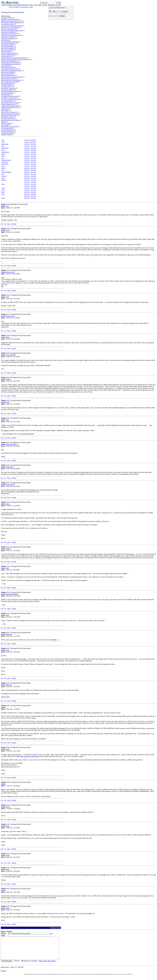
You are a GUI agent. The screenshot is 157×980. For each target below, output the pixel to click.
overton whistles (5, 66)
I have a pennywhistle (7, 74)
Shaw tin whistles (6, 51)
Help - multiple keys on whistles (10, 82)
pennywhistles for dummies (8, 38)
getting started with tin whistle (9, 34)
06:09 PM (33, 170)
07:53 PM (33, 190)
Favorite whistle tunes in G (8, 104)
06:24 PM (33, 162)
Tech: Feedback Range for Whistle (10, 64)
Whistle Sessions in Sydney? (9, 78)
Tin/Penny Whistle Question (8, 54)
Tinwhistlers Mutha (6, 134)
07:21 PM (33, 146)
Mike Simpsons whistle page (29, 756)
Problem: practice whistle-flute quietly (11, 21)
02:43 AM (33, 172)
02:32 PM (33, 152)
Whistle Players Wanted (7, 67)
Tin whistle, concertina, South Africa (11, 99)
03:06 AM (33, 186)
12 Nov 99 (27, 140)
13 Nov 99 (27, 152)
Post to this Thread (14, 7)
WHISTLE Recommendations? (9, 61)
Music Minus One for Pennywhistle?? (11, 80)
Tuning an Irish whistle (7, 46)
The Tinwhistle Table (7, 128)
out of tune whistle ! (6, 86)
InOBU (3, 154)
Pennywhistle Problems (7, 83)
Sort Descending (24, 7)
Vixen (3, 142)
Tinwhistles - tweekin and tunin (9, 19)
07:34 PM (33, 148)
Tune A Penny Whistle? (7, 90)
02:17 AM (33, 184)
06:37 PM (33, 144)
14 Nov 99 (27, 168)
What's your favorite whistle (8, 29)
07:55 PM (33, 198)
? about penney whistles (7, 133)
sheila (3, 156)
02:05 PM (33, 140)
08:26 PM (33, 150)
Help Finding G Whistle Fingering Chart (12, 22)
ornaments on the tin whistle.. (9, 115)
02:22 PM (33, 192)
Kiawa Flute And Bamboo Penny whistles (12, 30)
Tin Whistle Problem (7, 85)
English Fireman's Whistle (8, 75)
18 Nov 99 (27, 192)
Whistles (3, 122)
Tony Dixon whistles (7, 18)
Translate (14, 224)
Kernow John (5, 144)
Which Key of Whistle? (7, 50)
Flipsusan (4, 176)
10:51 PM (33, 180)
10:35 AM (33, 168)
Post (2, 224)
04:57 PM (33, 196)
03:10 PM (33, 156)
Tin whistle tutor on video (8, 118)
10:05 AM (33, 174)
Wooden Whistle (5, 94)
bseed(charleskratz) (6, 172)
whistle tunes (5, 109)
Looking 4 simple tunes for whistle (10, 106)
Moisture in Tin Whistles (8, 37)
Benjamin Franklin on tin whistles (10, 114)
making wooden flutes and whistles (10, 120)
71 (15, 46)
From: (3, 206)
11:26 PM (33, 166)
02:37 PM (33, 154)
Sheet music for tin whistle (8, 32)
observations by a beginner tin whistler (11, 70)
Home (31, 7)
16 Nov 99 (27, 172)
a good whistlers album (7, 45)
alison (3, 166)
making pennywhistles (7, 93)
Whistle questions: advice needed (10, 62)
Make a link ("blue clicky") (47, 965)
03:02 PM (33, 194)
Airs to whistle (5, 125)
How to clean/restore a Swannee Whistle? (12, 77)
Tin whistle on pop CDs (7, 24)
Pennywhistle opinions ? (7, 117)
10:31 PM (33, 178)
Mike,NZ (4, 180)
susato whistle (5, 110)
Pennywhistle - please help (8, 88)
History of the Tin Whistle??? (9, 112)
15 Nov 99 (27, 170)
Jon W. (3, 188)
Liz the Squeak (5, 152)
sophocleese (5, 162)
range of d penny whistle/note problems (11, 26)
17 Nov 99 (27, 184)
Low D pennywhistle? (7, 101)
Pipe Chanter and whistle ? (8, 43)
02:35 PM (33, 142)
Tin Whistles (4, 40)
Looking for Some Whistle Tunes (10, 107)
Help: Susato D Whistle (7, 72)
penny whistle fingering (7, 48)
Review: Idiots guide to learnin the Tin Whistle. (13, 58)
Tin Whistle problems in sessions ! (10, 91)
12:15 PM (33, 176)
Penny (3, 192)
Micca (3, 150)
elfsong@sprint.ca (6, 160)
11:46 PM (33, 182)
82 (9, 40)
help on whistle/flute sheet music (10, 42)
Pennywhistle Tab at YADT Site (9, 69)
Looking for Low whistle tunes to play (11, 35)
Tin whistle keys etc (6, 56)
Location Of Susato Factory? (9, 53)
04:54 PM (33, 160)
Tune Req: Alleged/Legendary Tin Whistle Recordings (15, 59)
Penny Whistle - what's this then (9, 126)
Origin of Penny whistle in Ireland (10, 102)
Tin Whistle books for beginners (10, 96)
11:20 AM (33, 188)
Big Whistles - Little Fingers (9, 98)
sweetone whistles (6, 123)
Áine (3, 140)
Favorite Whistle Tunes (7, 130)
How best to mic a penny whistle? (10, 27)
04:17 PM (33, 158)
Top (5, 224)
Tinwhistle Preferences (7, 131)
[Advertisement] (61, 33)
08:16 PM (33, 164)
